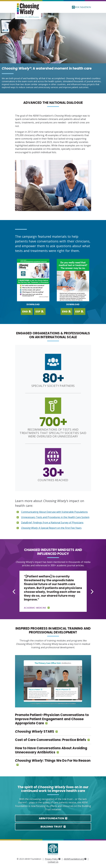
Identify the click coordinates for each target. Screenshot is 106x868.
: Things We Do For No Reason (53, 761)
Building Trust (53, 827)
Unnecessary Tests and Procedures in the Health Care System (55, 517)
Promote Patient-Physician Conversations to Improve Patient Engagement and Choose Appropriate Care (52, 719)
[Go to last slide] (14, 592)
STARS (35, 732)
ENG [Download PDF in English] (67, 311)
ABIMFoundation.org (75, 859)
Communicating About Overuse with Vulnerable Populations (54, 512)
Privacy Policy (53, 859)
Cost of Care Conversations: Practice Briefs (51, 740)
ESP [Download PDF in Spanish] (79, 311)
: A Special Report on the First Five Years (51, 528)
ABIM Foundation (53, 818)
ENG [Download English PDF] (27, 311)
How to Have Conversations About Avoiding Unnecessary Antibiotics (51, 750)
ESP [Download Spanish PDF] (40, 311)
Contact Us (53, 862)
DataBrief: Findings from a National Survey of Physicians (52, 523)
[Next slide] (92, 592)
